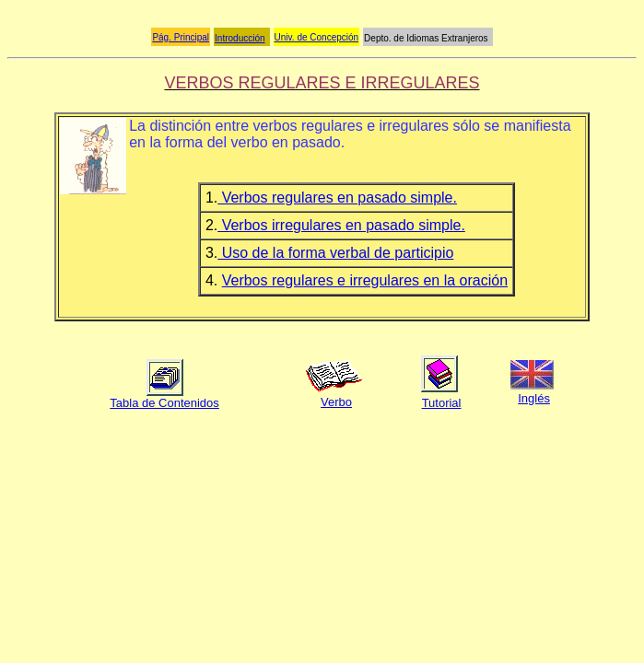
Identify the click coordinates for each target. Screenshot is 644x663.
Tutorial (442, 403)
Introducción (240, 38)
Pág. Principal (181, 37)
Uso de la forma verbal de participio (335, 253)
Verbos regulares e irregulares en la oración (365, 280)
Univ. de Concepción (317, 37)
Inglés (534, 398)
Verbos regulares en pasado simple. (337, 198)
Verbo (336, 402)
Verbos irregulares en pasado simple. (341, 225)
